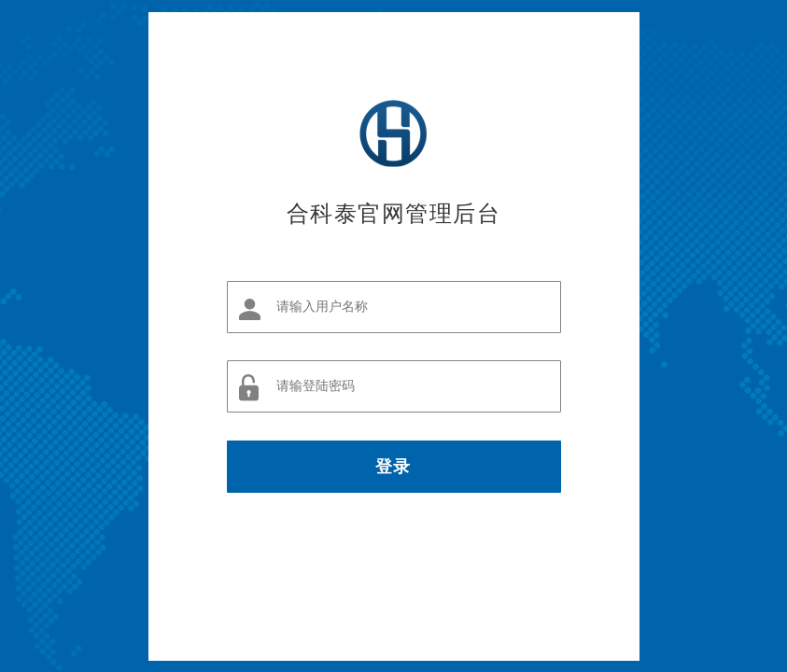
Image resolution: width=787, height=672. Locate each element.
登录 (393, 467)
